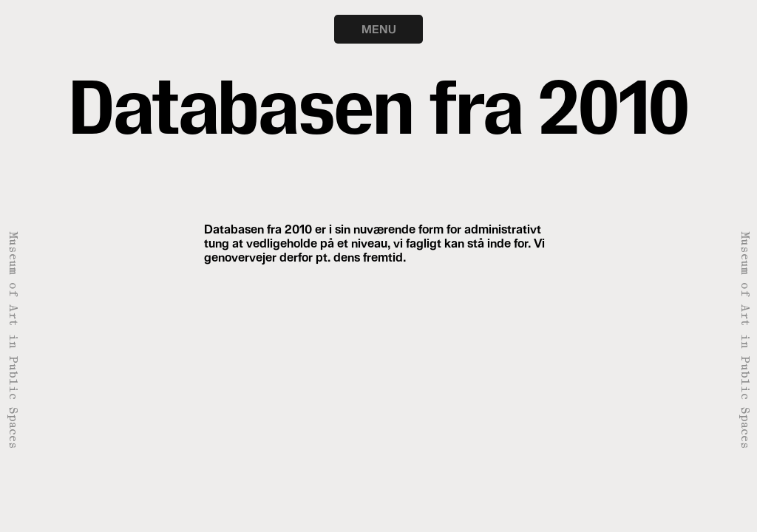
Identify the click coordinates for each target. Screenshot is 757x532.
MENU (379, 29)
